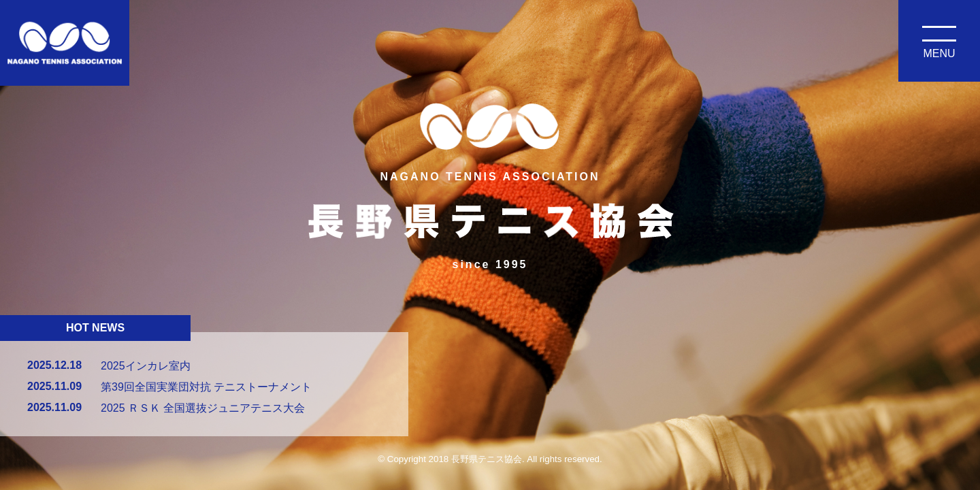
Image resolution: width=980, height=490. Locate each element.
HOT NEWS (95, 328)
